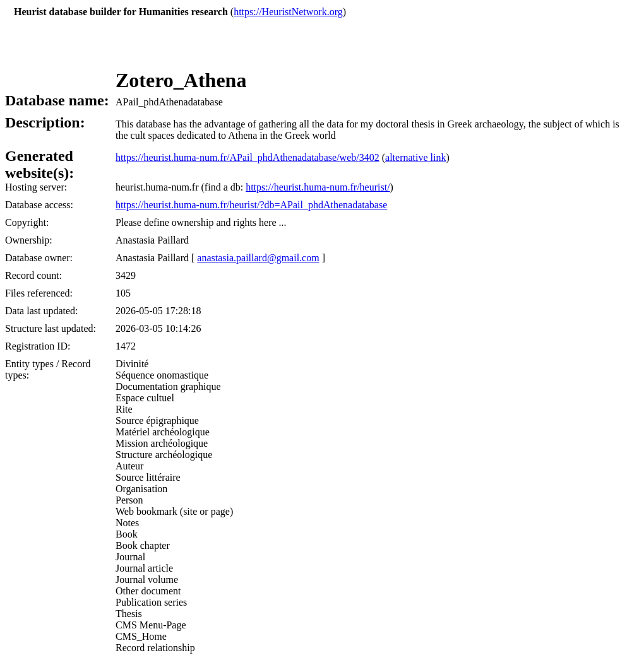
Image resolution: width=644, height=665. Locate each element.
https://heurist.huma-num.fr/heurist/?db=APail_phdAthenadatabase (251, 205)
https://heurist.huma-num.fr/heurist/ (318, 187)
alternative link (415, 157)
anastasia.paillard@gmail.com (258, 258)
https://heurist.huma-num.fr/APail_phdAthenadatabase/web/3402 (247, 157)
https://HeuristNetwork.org (288, 12)
